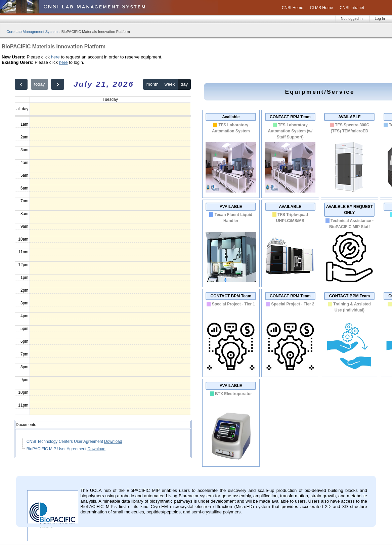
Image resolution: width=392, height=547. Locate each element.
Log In (380, 18)
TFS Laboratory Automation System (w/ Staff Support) (290, 131)
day (184, 84)
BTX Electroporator (233, 394)
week (170, 84)
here (55, 57)
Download (113, 441)
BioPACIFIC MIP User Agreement (57, 449)
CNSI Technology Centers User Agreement (65, 441)
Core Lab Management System (32, 32)
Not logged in (352, 18)
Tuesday (110, 99)
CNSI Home (293, 8)
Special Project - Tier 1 (234, 304)
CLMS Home (322, 8)
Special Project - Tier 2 (293, 304)
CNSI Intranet (352, 8)
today (39, 84)
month (153, 84)
